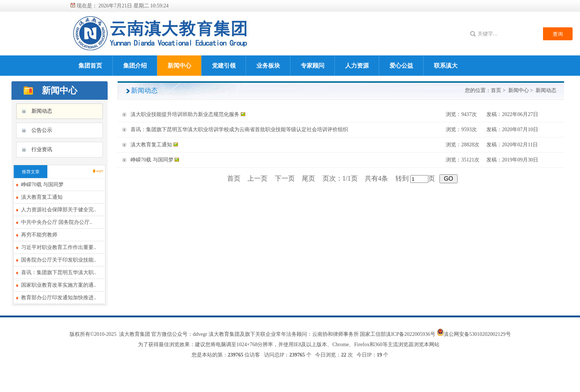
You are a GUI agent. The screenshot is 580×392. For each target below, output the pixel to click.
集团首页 (90, 66)
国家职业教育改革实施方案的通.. (59, 285)
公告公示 (42, 130)
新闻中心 (179, 66)
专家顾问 (313, 66)
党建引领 (224, 66)
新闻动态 (42, 111)
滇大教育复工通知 (42, 197)
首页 (496, 90)
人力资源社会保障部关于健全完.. (59, 210)
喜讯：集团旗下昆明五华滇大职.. (59, 272)
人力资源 (357, 66)
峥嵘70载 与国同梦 (43, 185)
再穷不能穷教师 (39, 235)
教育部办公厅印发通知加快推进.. (59, 298)
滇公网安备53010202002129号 (477, 334)
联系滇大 (446, 66)
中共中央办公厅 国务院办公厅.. (57, 222)
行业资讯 (42, 149)
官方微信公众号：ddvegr (179, 334)
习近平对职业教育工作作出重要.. (59, 247)
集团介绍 (135, 66)
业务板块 (268, 66)
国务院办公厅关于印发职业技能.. (59, 260)
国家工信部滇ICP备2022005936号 (398, 334)
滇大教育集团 (135, 334)
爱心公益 (401, 66)
